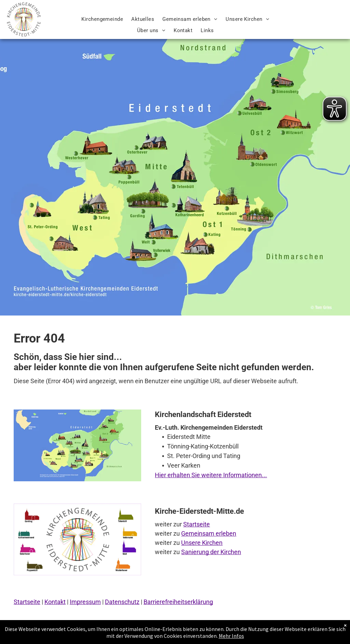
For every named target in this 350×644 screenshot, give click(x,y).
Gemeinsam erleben (209, 533)
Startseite (197, 524)
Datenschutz (122, 602)
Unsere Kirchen (202, 543)
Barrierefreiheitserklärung (178, 602)
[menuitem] (102, 19)
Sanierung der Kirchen (211, 552)
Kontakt (55, 602)
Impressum (85, 602)
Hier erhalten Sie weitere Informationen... (211, 475)
